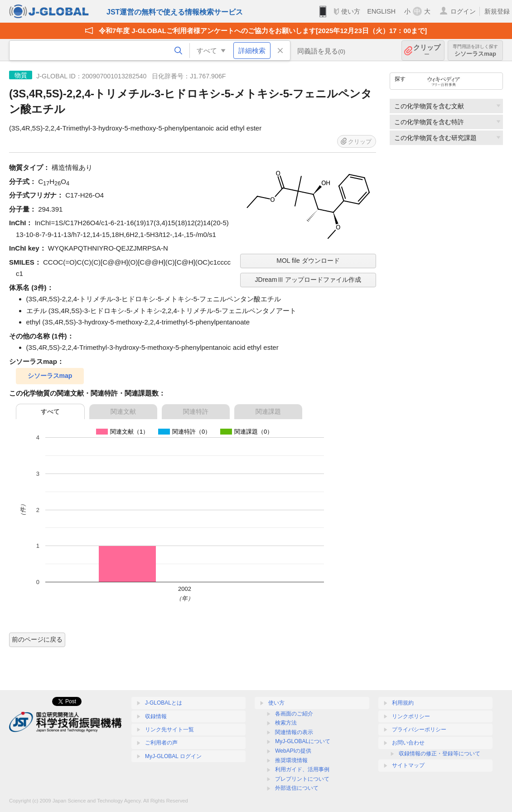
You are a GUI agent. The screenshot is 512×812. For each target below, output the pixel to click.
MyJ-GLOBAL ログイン (173, 756)
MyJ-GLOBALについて (303, 741)
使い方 (351, 11)
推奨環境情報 (291, 760)
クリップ (427, 51)
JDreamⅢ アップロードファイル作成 (308, 280)
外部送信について (297, 788)
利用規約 (403, 703)
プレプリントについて (302, 779)
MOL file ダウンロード (308, 261)
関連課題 (268, 411)
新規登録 (497, 11)
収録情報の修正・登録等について (440, 754)
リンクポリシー (411, 716)
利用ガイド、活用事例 (302, 769)
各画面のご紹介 (294, 714)
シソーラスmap (475, 51)
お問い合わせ (408, 743)
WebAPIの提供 (293, 751)
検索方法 (286, 723)
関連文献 (123, 411)
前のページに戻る (37, 639)
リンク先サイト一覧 (169, 730)
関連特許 (196, 411)
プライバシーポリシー (419, 730)
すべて (50, 411)
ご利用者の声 (161, 743)
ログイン (463, 11)
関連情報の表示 (294, 732)
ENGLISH (381, 11)
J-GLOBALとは (164, 703)
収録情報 (156, 716)
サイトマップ (408, 765)
